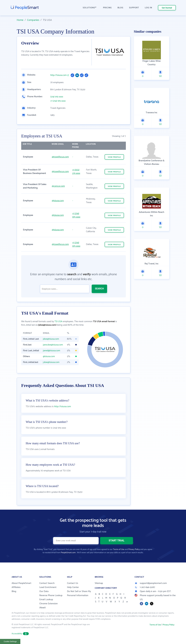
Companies (33, 20)
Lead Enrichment (48, 587)
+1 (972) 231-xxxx (76, 172)
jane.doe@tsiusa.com (53, 345)
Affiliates (16, 587)
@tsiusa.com (58, 201)
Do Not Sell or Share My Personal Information (79, 593)
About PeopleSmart (21, 583)
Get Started (167, 8)
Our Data (44, 591)
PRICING (107, 8)
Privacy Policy (134, 549)
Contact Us (73, 583)
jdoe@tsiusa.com (51, 339)
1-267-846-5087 (145, 587)
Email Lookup (46, 600)
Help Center (73, 587)
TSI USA (58, 321)
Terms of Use (119, 549)
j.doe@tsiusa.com (51, 362)
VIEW (114, 157)
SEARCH (99, 289)
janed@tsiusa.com (51, 351)
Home (20, 20)
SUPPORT (134, 8)
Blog (14, 591)
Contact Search (47, 583)
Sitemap (99, 583)
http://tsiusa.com (58, 75)
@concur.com (58, 186)
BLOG (120, 8)
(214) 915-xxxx (57, 97)
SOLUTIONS (90, 8)
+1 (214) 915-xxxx (58, 101)
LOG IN (149, 8)
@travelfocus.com (60, 157)
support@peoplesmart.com (151, 583)
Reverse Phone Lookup (51, 595)
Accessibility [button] (20, 634)
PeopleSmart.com (68, 553)
